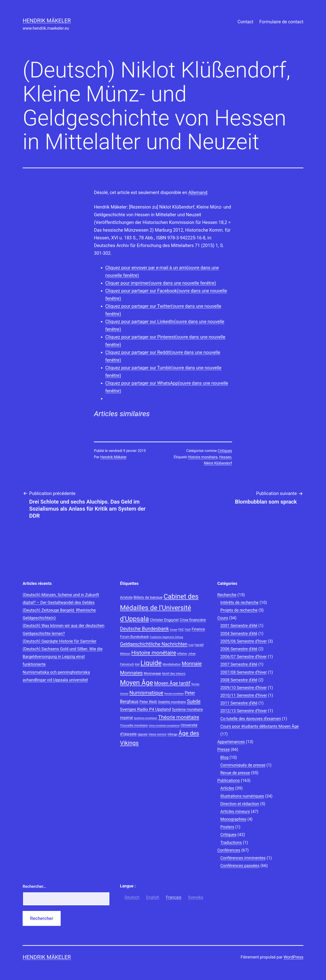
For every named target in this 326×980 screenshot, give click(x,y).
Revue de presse (235, 773)
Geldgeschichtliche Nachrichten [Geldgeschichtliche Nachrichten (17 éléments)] (154, 644)
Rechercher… (34, 886)
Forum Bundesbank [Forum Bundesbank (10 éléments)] (134, 637)
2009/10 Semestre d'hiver (243, 688)
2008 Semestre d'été (239, 680)
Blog (224, 757)
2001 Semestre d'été (239, 626)
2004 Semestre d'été (239, 633)
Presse (224, 749)
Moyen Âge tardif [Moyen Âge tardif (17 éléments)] (172, 683)
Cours (223, 618)
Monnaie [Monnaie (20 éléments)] (192, 664)
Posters (227, 827)
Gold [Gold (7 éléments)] (191, 645)
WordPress (294, 957)
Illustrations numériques (242, 796)
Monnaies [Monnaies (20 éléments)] (131, 673)
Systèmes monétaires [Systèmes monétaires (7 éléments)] (145, 718)
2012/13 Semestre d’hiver (244, 711)
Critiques (225, 451)
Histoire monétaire (203, 457)
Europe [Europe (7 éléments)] (174, 630)
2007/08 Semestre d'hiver (243, 672)
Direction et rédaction (240, 804)
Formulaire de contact (281, 22)
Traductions (231, 842)
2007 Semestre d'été (239, 664)
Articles (227, 788)
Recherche (227, 595)
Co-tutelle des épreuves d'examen (251, 719)
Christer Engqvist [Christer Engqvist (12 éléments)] (164, 620)
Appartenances (231, 742)
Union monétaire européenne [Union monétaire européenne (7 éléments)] (164, 726)
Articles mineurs (235, 811)
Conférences (229, 850)
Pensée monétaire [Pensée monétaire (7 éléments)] (174, 694)
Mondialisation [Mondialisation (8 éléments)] (172, 664)
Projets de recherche (239, 610)
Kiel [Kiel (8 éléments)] (137, 664)
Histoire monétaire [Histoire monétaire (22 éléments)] (154, 653)
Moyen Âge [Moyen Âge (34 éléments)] (137, 683)
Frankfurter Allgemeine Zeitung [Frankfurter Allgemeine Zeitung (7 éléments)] (166, 637)
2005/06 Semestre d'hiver (243, 641)
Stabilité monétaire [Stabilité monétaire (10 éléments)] (172, 702)
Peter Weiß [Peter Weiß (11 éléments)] (148, 702)
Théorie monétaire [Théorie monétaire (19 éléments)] (179, 717)
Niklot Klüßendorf (218, 463)
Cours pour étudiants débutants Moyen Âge (259, 726)
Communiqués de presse (243, 765)
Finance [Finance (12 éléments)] (198, 629)
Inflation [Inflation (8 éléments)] (182, 654)
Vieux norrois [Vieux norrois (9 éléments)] (157, 734)
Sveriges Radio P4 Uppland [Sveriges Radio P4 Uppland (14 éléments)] (145, 709)
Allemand (198, 192)
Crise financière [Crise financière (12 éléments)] (193, 620)
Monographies (233, 819)
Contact (245, 22)
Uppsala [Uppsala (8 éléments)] (143, 734)
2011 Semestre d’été (239, 703)
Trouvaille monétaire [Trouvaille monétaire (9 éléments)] (134, 725)
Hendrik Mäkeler (47, 21)
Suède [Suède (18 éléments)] (194, 701)
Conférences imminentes (243, 858)
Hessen (225, 457)
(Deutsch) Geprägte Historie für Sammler (60, 641)
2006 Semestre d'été (239, 649)
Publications (229, 780)
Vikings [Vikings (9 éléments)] (172, 734)
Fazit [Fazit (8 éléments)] (188, 629)
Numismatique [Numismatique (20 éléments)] (146, 693)
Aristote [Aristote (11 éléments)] (126, 597)
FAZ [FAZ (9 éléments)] (181, 629)
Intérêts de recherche (239, 602)
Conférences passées (240, 866)
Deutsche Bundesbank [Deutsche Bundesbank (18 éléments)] (144, 629)
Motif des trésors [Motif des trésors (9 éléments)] (174, 673)
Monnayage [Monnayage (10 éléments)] (152, 673)
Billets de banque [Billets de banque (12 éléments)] (148, 597)
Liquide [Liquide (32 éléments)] (151, 663)
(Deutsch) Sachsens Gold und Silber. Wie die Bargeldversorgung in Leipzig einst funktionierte (63, 657)
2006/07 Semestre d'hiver (243, 657)
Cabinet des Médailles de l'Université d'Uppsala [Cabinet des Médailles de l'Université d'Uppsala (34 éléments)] (159, 608)
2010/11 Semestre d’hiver (244, 695)
